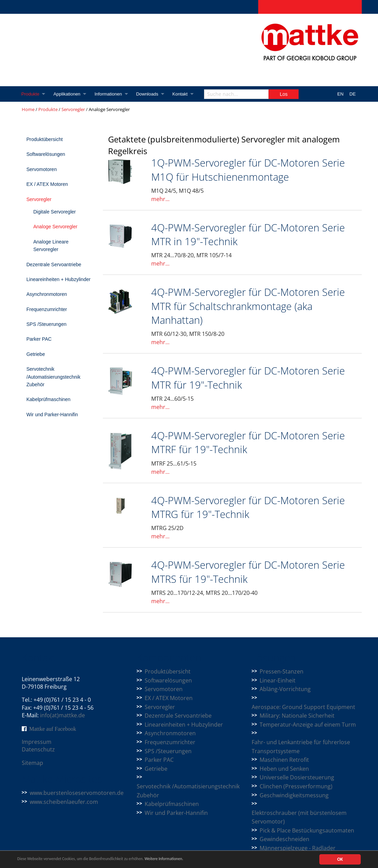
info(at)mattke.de (62, 715)
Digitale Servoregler (55, 212)
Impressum (37, 742)
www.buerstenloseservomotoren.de (77, 793)
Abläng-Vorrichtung (285, 689)
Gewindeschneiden (284, 839)
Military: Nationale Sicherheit (297, 716)
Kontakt (184, 94)
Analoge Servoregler (56, 227)
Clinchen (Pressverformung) (296, 786)
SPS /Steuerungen (47, 324)
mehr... (160, 199)
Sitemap (32, 763)
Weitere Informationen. (187, 860)
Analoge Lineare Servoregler (51, 246)
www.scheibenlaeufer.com (64, 802)
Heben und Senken (284, 769)
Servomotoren (42, 169)
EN (340, 94)
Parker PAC (39, 339)
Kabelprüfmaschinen (49, 399)
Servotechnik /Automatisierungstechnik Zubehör (54, 377)
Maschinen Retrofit (284, 760)
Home (28, 109)
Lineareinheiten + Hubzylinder (59, 279)
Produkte (31, 94)
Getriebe (36, 354)
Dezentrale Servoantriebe (54, 265)
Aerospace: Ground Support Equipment (303, 707)
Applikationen (68, 94)
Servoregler (73, 109)
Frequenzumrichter (47, 309)
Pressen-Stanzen (282, 671)
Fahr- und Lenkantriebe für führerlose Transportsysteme (301, 747)
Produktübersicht (45, 139)
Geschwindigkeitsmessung (294, 795)
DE (352, 94)
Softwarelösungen (46, 154)
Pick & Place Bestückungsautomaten (307, 830)
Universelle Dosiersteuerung (297, 777)
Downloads (150, 94)
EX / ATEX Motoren (47, 184)
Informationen (110, 94)
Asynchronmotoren (47, 294)
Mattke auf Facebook (53, 729)
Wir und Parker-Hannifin (52, 415)
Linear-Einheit (278, 680)
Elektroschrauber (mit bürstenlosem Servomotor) (299, 817)
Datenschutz (38, 749)
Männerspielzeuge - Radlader (298, 848)
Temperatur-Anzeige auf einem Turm (308, 725)
